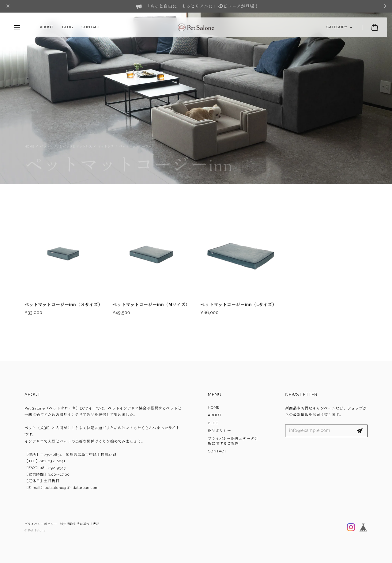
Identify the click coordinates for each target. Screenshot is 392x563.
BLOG (68, 27)
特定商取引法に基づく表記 (80, 524)
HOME (214, 407)
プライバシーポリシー (41, 524)
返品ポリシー (219, 431)
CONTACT (91, 27)
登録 (360, 431)
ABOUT (47, 27)
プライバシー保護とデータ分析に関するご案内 (233, 441)
